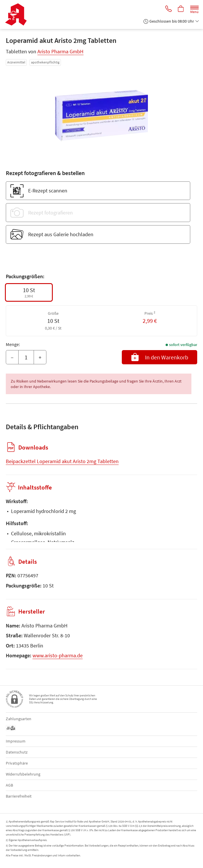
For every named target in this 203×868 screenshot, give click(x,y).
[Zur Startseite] (18, 14)
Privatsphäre (17, 763)
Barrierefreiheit (19, 796)
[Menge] (26, 357)
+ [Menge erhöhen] (40, 357)
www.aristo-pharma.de (58, 655)
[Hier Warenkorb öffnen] (181, 9)
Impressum (16, 741)
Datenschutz (17, 752)
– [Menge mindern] (12, 357)
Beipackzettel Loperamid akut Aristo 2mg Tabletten (62, 461)
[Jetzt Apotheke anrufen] (168, 9)
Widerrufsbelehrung (23, 774)
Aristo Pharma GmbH (60, 51)
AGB (9, 785)
